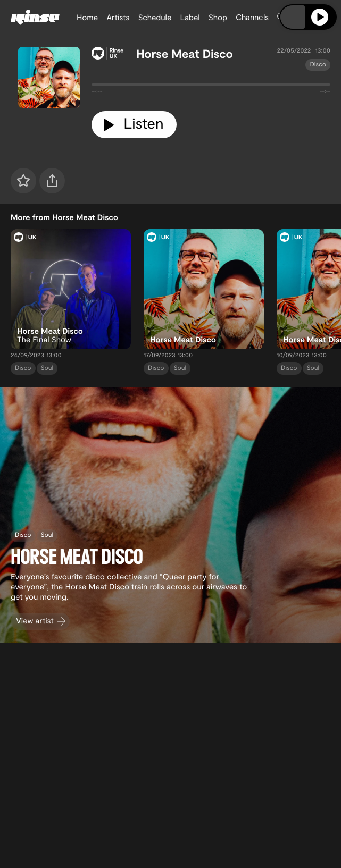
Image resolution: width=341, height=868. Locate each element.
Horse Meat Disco (185, 54)
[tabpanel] (211, 87)
